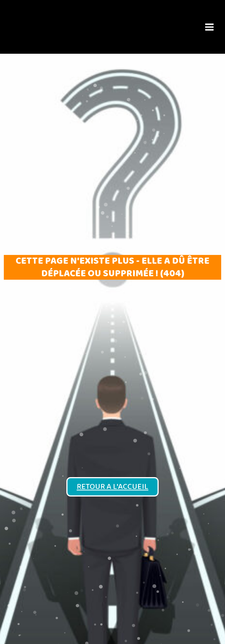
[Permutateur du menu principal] (209, 27)
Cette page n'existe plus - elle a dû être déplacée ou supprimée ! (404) (112, 267)
